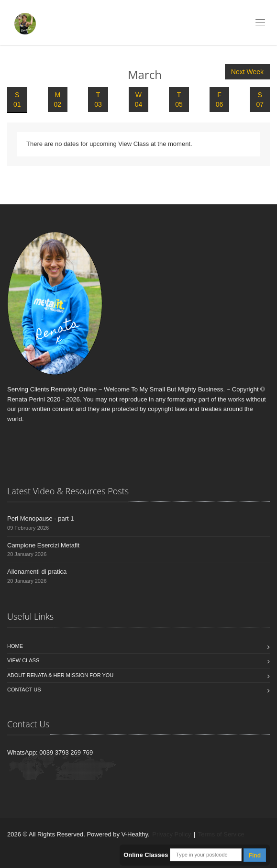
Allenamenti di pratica (37, 572)
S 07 (260, 100)
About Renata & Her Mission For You (60, 675)
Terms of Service (221, 834)
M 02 (58, 100)
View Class (23, 660)
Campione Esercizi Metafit (43, 545)
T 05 (179, 100)
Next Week (247, 72)
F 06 (220, 100)
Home (15, 646)
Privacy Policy (172, 834)
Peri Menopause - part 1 (40, 518)
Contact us (24, 690)
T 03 (98, 100)
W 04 (139, 100)
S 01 (17, 100)
